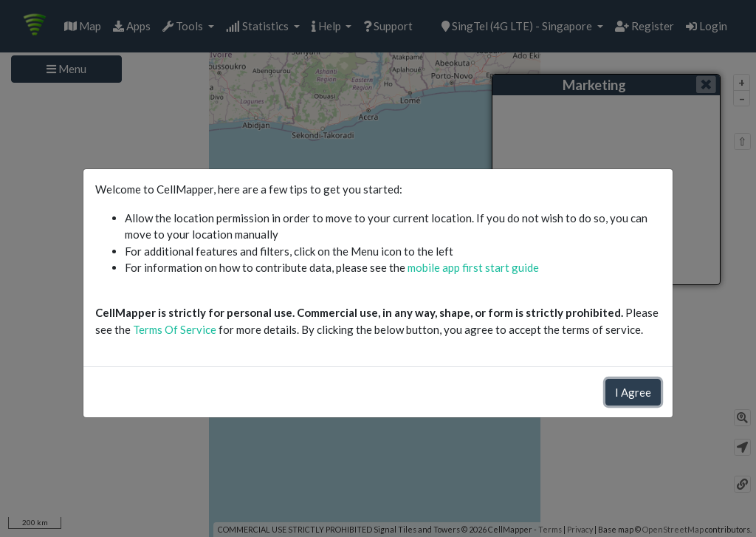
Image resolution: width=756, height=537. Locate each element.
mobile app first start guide (473, 267)
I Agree (633, 392)
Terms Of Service (175, 329)
